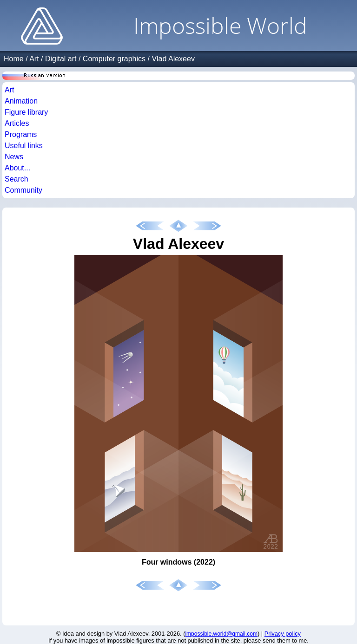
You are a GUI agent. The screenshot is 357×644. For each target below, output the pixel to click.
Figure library (26, 112)
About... (17, 168)
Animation (21, 101)
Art (34, 59)
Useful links (24, 146)
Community (23, 190)
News (14, 157)
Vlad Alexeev (173, 59)
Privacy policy (283, 634)
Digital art (61, 59)
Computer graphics (114, 59)
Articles (17, 123)
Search (17, 179)
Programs (21, 134)
